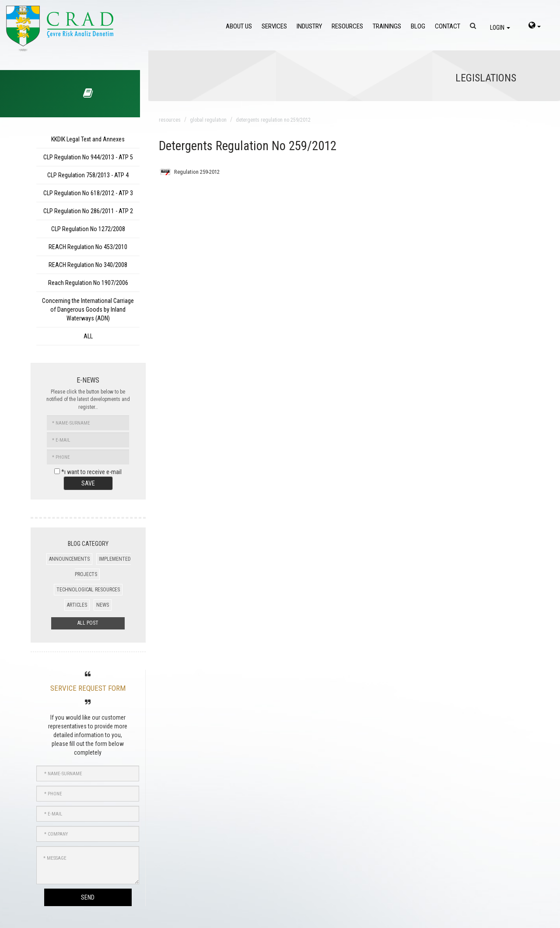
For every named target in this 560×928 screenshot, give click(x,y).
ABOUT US (239, 26)
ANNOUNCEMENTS (69, 559)
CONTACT (448, 26)
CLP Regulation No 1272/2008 (88, 229)
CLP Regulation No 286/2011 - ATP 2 (88, 211)
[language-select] (535, 26)
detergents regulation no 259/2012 (273, 120)
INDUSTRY (309, 26)
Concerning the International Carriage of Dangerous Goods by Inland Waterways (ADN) (88, 309)
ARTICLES (77, 605)
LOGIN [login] (500, 28)
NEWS (103, 605)
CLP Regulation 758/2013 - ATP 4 (88, 175)
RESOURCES (347, 26)
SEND (88, 897)
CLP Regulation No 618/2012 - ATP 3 (88, 193)
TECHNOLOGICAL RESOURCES (88, 590)
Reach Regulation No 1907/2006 (88, 283)
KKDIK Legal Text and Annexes (88, 139)
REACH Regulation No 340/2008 (88, 265)
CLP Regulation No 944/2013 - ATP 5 (88, 157)
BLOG (418, 26)
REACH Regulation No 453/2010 (88, 247)
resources (170, 120)
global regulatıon (208, 120)
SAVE (88, 483)
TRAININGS (387, 26)
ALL (88, 336)
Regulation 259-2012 (197, 172)
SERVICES (274, 26)
